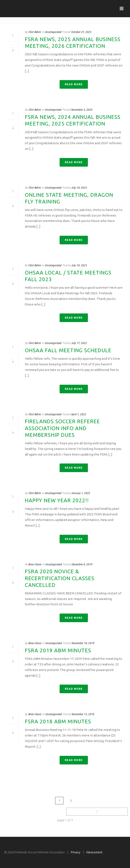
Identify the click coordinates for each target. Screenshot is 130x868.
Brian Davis (35, 564)
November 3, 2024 (82, 110)
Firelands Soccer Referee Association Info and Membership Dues (62, 428)
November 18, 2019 (83, 643)
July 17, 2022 (79, 343)
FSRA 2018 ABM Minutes (58, 722)
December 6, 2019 (82, 564)
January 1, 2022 (81, 493)
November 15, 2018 (83, 714)
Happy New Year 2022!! (57, 500)
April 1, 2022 (78, 414)
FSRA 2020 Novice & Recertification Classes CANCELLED (60, 578)
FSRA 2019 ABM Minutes (58, 650)
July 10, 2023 (79, 265)
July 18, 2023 (79, 188)
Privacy (76, 852)
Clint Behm (35, 32)
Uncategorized (53, 32)
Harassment (94, 852)
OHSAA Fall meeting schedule (68, 350)
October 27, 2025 (81, 32)
